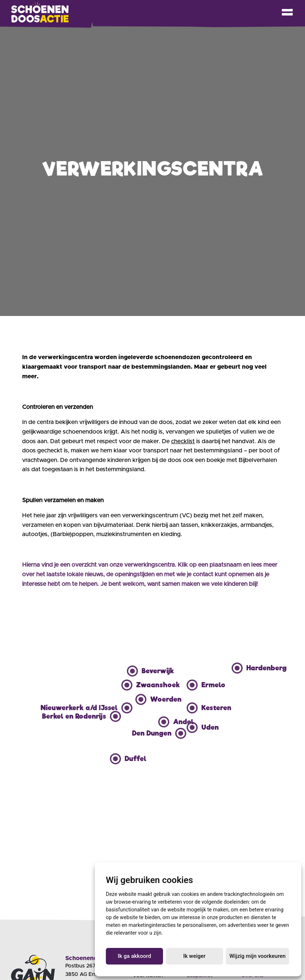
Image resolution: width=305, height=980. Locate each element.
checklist (183, 441)
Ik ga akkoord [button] (134, 956)
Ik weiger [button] (195, 956)
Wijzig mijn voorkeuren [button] (257, 956)
